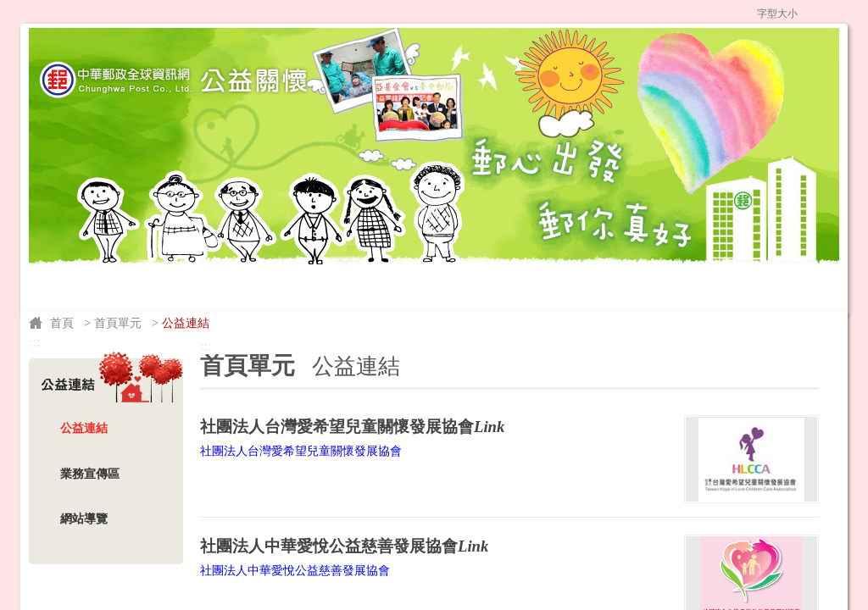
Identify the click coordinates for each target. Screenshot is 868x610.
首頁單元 (118, 323)
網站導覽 (692, 12)
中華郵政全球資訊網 (561, 12)
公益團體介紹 (173, 259)
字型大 (840, 12)
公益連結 (84, 428)
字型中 (823, 12)
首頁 (62, 323)
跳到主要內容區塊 (9, 9)
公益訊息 (270, 259)
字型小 (808, 12)
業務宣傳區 (90, 474)
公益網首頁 (431, 12)
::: (364, 12)
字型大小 (777, 14)
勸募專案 (361, 259)
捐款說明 (75, 259)
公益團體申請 (451, 259)
